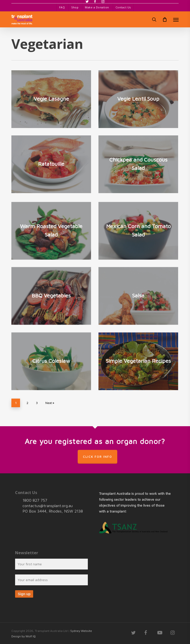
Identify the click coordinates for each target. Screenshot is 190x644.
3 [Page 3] (37, 403)
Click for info (97, 457)
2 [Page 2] (27, 403)
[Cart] (165, 19)
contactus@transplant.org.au (48, 506)
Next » (50, 403)
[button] (176, 19)
